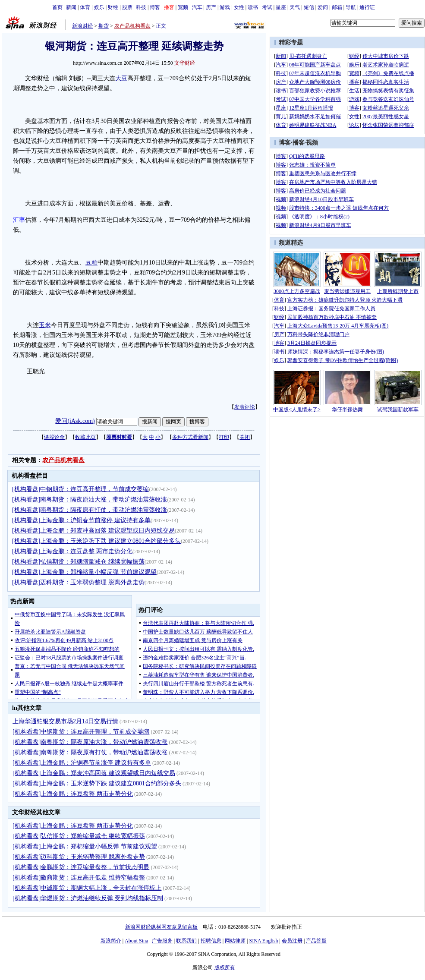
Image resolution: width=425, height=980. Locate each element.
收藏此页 (85, 437)
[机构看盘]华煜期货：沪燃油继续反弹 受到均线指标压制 (88, 898)
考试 (267, 7)
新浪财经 (82, 26)
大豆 (121, 78)
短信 (309, 7)
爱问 (323, 7)
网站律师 (235, 941)
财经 (113, 7)
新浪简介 (111, 941)
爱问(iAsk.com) (75, 421)
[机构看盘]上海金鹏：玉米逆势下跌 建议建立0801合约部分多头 (96, 541)
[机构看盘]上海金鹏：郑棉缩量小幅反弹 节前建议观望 (84, 572)
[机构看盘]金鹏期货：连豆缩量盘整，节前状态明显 (81, 867)
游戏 (225, 7)
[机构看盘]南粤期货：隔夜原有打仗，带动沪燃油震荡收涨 (90, 510)
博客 (155, 7)
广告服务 (162, 941)
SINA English (263, 941)
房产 (211, 7)
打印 (224, 437)
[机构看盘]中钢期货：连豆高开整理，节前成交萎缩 (80, 489)
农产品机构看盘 (132, 26)
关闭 (245, 437)
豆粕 (91, 263)
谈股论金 (54, 437)
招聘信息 (211, 941)
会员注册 (292, 941)
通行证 (367, 7)
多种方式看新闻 (190, 437)
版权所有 (225, 967)
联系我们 (186, 941)
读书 (253, 7)
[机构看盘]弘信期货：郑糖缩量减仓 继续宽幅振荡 (78, 562)
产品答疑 (316, 941)
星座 (281, 7)
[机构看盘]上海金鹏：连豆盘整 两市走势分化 (72, 551)
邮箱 (337, 7)
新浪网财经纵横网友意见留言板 (161, 927)
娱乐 (99, 7)
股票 (127, 7)
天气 (295, 7)
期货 (104, 26)
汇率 (19, 220)
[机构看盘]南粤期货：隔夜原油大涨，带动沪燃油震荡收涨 (90, 499)
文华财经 (185, 63)
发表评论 (245, 407)
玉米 (45, 325)
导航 (351, 7)
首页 (57, 7)
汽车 (197, 7)
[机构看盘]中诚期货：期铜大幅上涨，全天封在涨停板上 (87, 888)
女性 (239, 7)
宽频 (183, 7)
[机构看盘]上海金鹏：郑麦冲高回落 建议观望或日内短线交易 (93, 531)
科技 (141, 7)
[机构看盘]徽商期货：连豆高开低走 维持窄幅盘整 (79, 878)
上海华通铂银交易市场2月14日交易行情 (65, 721)
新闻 (71, 7)
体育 (85, 7)
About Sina (136, 941)
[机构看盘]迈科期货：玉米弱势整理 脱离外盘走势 (78, 582)
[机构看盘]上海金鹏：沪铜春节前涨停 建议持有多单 (81, 520)
